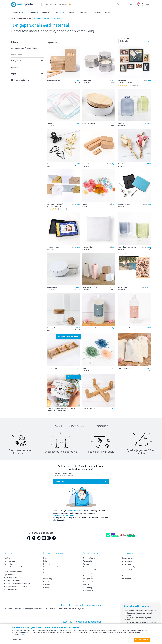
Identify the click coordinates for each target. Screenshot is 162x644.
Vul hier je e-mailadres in (64, 473)
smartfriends (127, 579)
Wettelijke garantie (90, 576)
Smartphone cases (11, 578)
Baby (45, 561)
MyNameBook (9, 575)
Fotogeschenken (10, 561)
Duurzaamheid (88, 561)
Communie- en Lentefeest (53, 567)
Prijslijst (86, 585)
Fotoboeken (8, 564)
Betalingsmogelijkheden (131, 567)
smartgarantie (127, 561)
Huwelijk (47, 564)
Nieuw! (71, 12)
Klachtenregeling (89, 573)
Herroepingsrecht (89, 570)
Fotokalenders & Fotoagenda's (15, 587)
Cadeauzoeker (84, 12)
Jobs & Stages (88, 588)
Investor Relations (89, 591)
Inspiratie (97, 12)
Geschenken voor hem (52, 573)
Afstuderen (47, 576)
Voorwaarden (88, 567)
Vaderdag (47, 582)
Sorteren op (125, 39)
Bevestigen (60, 481)
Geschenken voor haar (52, 570)
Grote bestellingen (129, 570)
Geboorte (47, 588)
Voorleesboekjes (10, 589)
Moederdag (48, 579)
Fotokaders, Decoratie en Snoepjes (17, 584)
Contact (108, 12)
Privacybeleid (88, 579)
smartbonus (127, 564)
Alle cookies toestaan (142, 640)
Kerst (45, 558)
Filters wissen (17, 55)
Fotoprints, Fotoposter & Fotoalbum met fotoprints (19, 568)
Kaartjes (7, 558)
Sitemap (86, 564)
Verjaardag (47, 585)
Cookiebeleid (88, 582)
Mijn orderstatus (128, 576)
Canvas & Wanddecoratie (13, 572)
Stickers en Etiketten (12, 581)
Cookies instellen (20, 640)
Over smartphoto (89, 558)
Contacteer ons (128, 558)
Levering (125, 573)
